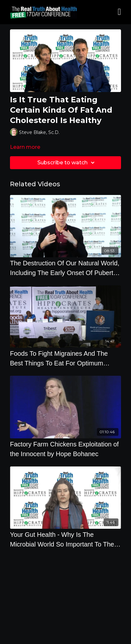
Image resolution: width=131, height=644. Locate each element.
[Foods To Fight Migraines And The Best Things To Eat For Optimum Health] (65, 358)
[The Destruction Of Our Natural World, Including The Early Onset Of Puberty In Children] (65, 268)
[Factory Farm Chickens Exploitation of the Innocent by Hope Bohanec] (65, 449)
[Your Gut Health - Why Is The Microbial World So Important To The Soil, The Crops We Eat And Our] (65, 539)
